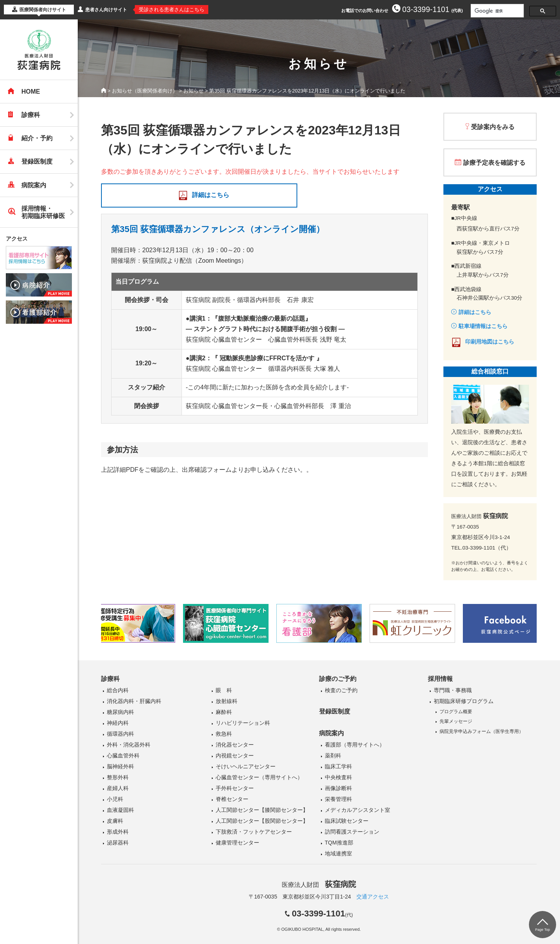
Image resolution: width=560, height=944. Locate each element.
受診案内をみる (493, 127)
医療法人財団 (319, 885)
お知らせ (194, 91)
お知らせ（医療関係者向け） (145, 91)
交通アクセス (373, 897)
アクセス (17, 239)
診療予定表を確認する (494, 163)
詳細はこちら (211, 195)
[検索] (496, 11)
